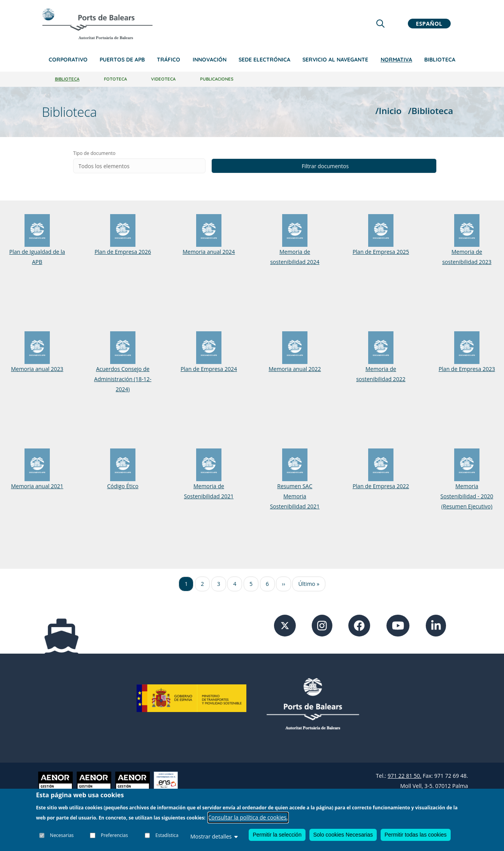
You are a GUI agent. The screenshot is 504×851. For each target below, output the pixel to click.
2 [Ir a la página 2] (202, 584)
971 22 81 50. (405, 776)
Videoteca (163, 79)
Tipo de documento (135, 153)
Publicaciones (217, 79)
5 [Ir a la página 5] (251, 584)
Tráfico (169, 60)
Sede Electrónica (264, 60)
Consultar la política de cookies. (248, 817)
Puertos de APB (122, 60)
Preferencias (114, 835)
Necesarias (62, 835)
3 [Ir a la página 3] (219, 584)
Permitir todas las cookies (416, 835)
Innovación (210, 60)
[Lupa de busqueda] (380, 24)
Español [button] (429, 24)
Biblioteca (440, 60)
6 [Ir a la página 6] (267, 584)
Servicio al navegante (335, 60)
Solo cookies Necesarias (343, 835)
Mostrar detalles (214, 836)
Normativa (396, 60)
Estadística (167, 835)
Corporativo (68, 60)
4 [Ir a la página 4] (235, 584)
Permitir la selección (277, 835)
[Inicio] (97, 24)
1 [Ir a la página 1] (186, 584)
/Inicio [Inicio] (389, 111)
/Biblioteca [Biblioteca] (430, 111)
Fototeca (115, 79)
